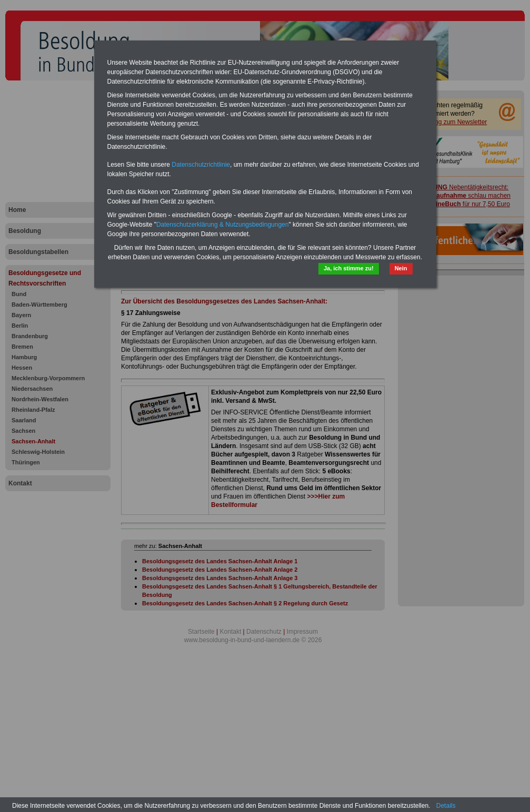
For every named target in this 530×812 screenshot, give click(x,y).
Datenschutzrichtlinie (201, 165)
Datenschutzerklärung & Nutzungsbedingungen (223, 225)
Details (446, 806)
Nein (401, 268)
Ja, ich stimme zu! (349, 268)
